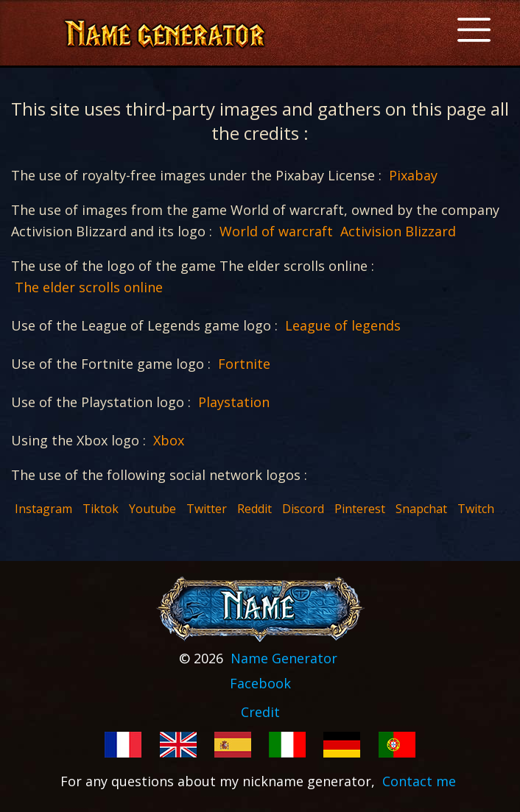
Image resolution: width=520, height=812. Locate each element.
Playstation (234, 402)
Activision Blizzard (398, 231)
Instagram (43, 509)
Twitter (207, 509)
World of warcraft (276, 231)
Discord (303, 509)
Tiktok (101, 509)
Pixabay (413, 175)
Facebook (260, 683)
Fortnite (244, 364)
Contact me (419, 781)
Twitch (476, 509)
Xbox (169, 440)
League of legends (343, 325)
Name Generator (284, 658)
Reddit (254, 509)
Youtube (152, 509)
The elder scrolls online (89, 287)
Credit (260, 712)
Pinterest (360, 509)
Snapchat (421, 509)
